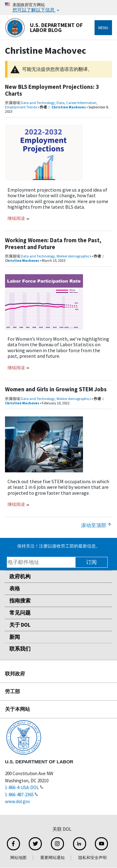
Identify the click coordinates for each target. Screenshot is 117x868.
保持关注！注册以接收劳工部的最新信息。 (59, 546)
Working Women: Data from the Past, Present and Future (53, 244)
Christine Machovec (69, 107)
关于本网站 (17, 709)
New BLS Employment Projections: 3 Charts (52, 90)
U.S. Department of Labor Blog (44, 28)
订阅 (91, 562)
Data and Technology (38, 103)
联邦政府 (15, 674)
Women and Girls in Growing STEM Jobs (56, 389)
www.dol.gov (17, 801)
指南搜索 (20, 601)
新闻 (15, 637)
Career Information (81, 103)
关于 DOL (20, 625)
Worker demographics (74, 256)
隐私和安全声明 (93, 858)
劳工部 (12, 691)
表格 (15, 589)
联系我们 (20, 649)
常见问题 (20, 613)
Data (61, 103)
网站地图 (18, 858)
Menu (103, 28)
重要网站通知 (52, 858)
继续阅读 (17, 218)
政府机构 (20, 576)
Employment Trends (21, 107)
